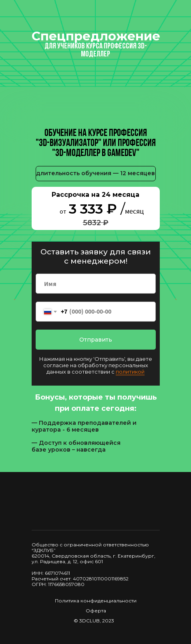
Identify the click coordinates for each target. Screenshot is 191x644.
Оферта (96, 611)
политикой (130, 372)
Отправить (96, 340)
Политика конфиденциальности (96, 601)
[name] (96, 284)
